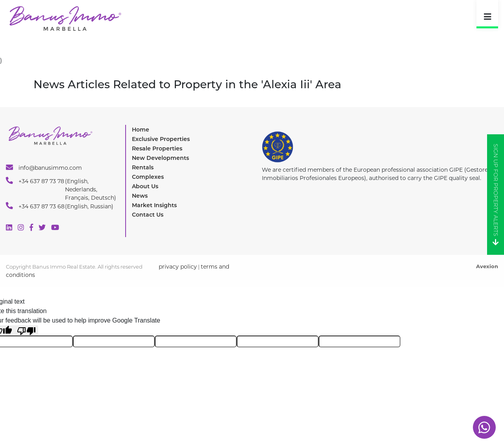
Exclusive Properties (161, 139)
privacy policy (178, 267)
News (140, 196)
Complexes (148, 177)
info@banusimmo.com (44, 167)
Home (141, 130)
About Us (145, 186)
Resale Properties (157, 148)
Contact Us (148, 215)
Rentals (143, 167)
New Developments (160, 158)
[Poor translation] (26, 331)
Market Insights (154, 205)
